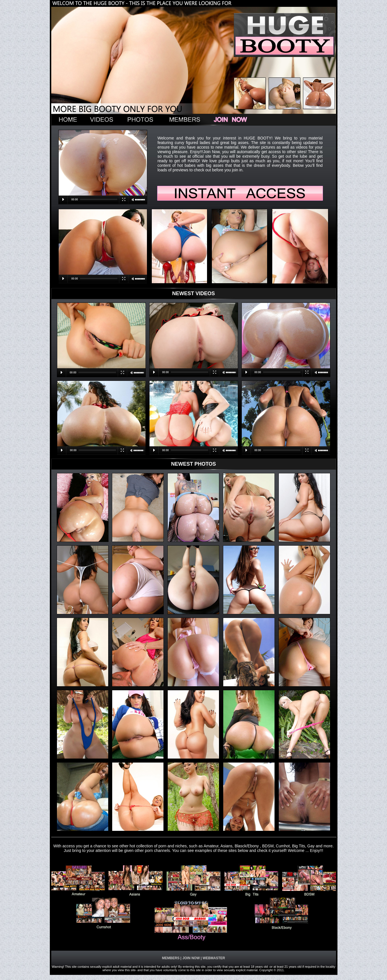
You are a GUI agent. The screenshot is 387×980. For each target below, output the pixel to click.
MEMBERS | (172, 958)
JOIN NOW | (192, 958)
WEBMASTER (213, 958)
